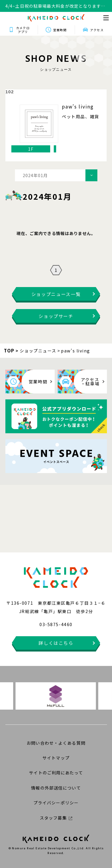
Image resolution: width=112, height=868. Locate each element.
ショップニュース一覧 (56, 294)
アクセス (97, 30)
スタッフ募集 (56, 818)
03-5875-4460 (56, 624)
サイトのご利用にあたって (56, 773)
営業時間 (60, 30)
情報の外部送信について (56, 788)
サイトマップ (56, 758)
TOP (9, 350)
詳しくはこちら (56, 643)
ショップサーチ (56, 316)
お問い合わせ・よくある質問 (56, 743)
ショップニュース (38, 351)
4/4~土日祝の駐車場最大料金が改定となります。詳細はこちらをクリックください (55, 6)
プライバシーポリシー (56, 803)
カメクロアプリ (23, 30)
